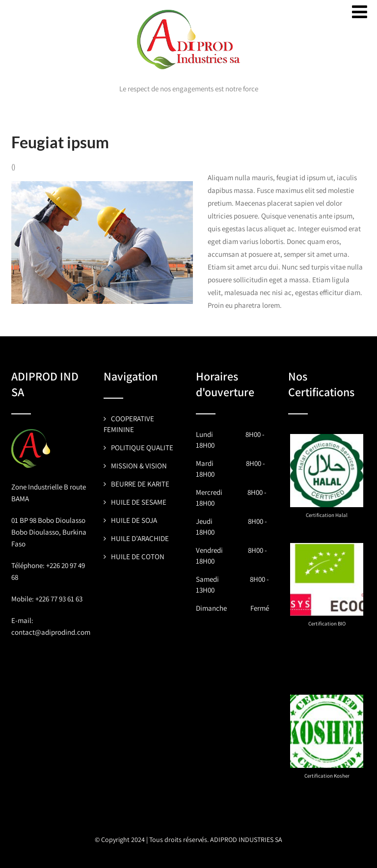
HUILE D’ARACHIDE (140, 538)
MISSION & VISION (139, 466)
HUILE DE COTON (138, 556)
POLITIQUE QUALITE (142, 448)
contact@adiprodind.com (51, 632)
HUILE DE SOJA (134, 520)
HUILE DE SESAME (139, 502)
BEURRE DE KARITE (140, 484)
